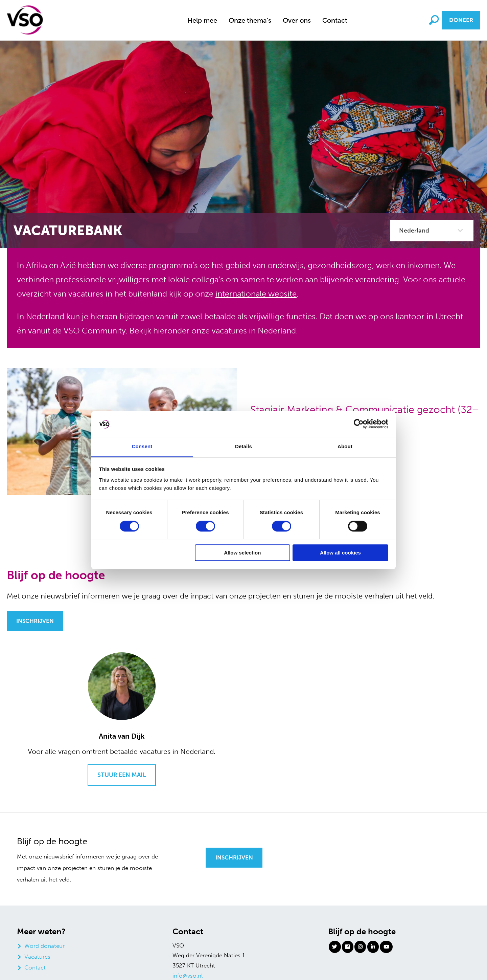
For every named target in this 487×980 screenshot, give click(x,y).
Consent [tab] (142, 447)
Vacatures (37, 957)
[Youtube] (386, 947)
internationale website (256, 294)
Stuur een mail (122, 775)
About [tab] (345, 447)
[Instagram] (360, 947)
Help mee (202, 20)
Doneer (461, 20)
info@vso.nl (188, 976)
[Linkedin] (373, 947)
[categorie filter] (432, 231)
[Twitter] (335, 947)
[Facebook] (348, 947)
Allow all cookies (340, 553)
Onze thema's (250, 20)
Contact (335, 20)
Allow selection (242, 553)
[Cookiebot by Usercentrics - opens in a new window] (359, 424)
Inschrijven (35, 621)
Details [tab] (243, 447)
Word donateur (44, 946)
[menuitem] (202, 20)
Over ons (297, 20)
